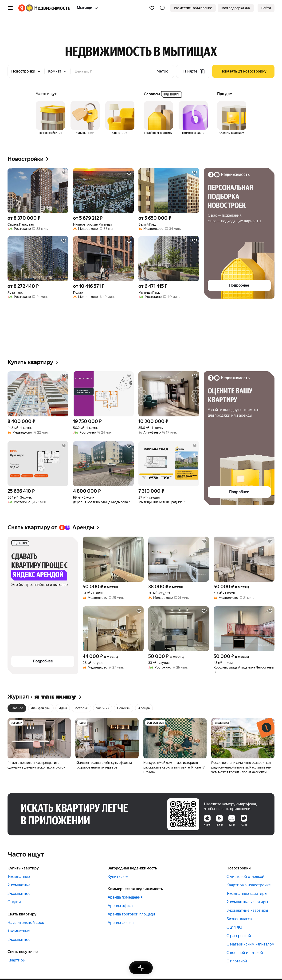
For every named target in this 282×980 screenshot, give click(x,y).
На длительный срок (26, 923)
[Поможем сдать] (193, 118)
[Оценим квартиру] (232, 118)
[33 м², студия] (179, 629)
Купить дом (118, 877)
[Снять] (120, 118)
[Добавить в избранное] (64, 173)
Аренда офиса (120, 906)
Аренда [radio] (144, 708)
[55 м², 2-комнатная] (104, 464)
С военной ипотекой (245, 953)
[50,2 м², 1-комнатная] (104, 394)
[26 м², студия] (113, 629)
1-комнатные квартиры (247, 894)
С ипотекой (237, 961)
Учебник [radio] (103, 708)
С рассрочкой (239, 936)
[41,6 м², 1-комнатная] (38, 394)
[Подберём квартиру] (158, 118)
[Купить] (85, 118)
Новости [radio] (124, 708)
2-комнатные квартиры (247, 902)
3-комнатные (19, 894)
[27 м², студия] (169, 464)
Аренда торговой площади (131, 914)
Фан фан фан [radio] (41, 708)
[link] (266, 8)
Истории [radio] (81, 708)
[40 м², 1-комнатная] (244, 559)
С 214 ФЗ (234, 927)
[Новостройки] (50, 118)
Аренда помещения (125, 897)
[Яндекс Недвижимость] (48, 8)
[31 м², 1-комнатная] (113, 559)
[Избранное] (152, 8)
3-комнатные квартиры (247, 910)
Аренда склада (121, 923)
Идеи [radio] (63, 708)
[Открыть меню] (10, 8)
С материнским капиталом (251, 944)
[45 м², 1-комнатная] (244, 629)
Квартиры (16, 960)
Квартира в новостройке (249, 885)
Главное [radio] (17, 708)
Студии (14, 902)
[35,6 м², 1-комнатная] (169, 394)
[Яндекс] (22, 8)
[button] (162, 8)
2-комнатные (19, 885)
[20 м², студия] (179, 559)
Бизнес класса (239, 919)
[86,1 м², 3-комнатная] (38, 464)
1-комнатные (19, 877)
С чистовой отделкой (245, 877)
